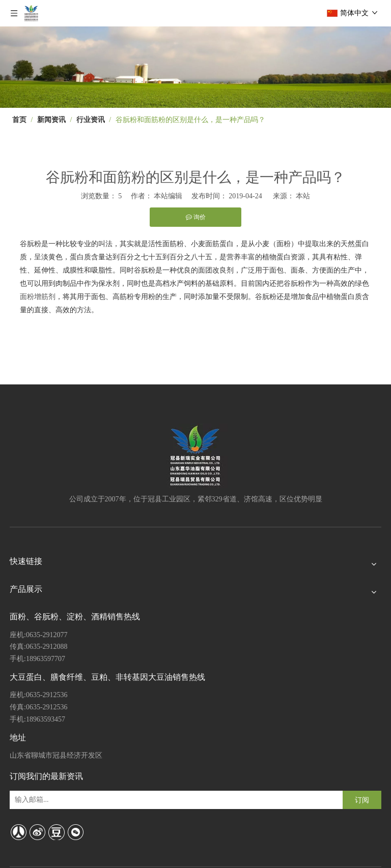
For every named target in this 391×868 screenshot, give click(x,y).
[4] (195, 67)
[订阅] (362, 800)
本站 (303, 196)
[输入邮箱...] (53, 800)
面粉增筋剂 (38, 297)
